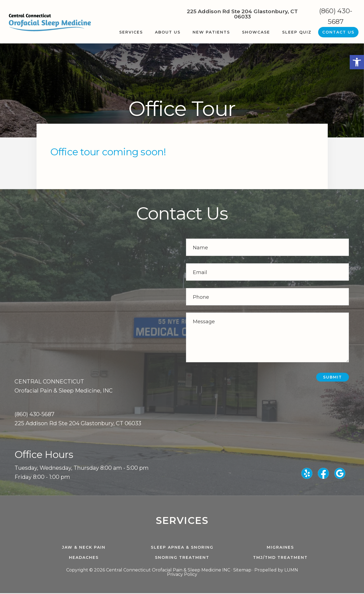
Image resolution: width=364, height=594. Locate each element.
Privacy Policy (182, 575)
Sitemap (242, 571)
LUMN (291, 571)
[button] (357, 62)
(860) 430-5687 (336, 16)
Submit (333, 377)
